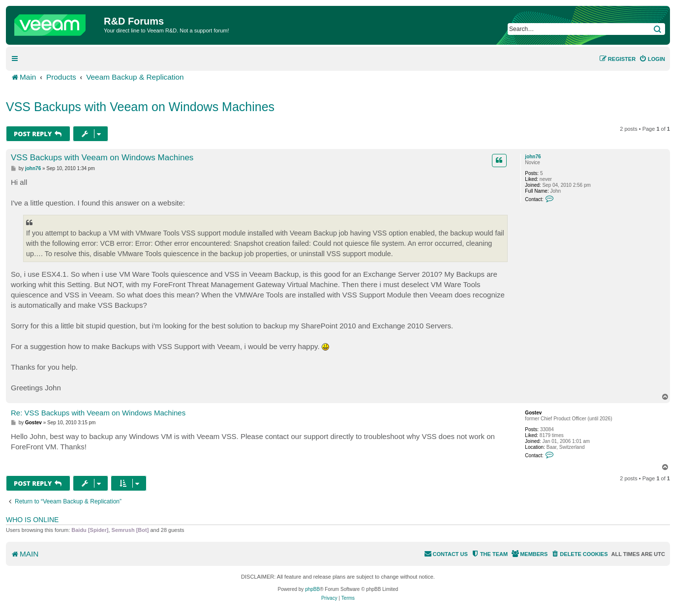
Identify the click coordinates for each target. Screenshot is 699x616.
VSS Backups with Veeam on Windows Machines (140, 107)
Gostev (533, 413)
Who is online (32, 520)
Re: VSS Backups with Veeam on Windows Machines (98, 413)
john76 (533, 157)
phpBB (312, 589)
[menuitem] (652, 59)
